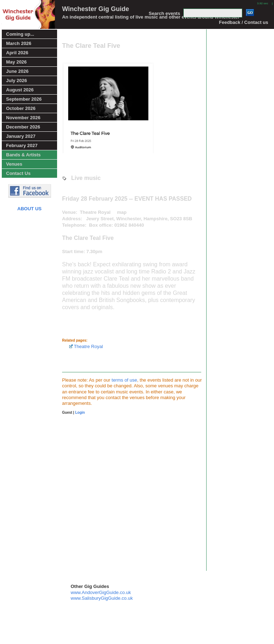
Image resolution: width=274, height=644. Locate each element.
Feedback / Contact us (244, 22)
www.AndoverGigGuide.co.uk (101, 592)
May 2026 (16, 62)
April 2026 (17, 53)
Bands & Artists (23, 155)
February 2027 (22, 145)
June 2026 (17, 71)
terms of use (125, 380)
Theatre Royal (86, 346)
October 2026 (21, 108)
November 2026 (23, 118)
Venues (14, 164)
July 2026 (17, 80)
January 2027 (21, 136)
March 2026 (19, 43)
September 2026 (24, 99)
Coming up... (20, 34)
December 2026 (23, 127)
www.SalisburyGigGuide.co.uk (102, 598)
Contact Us (18, 173)
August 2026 (20, 90)
